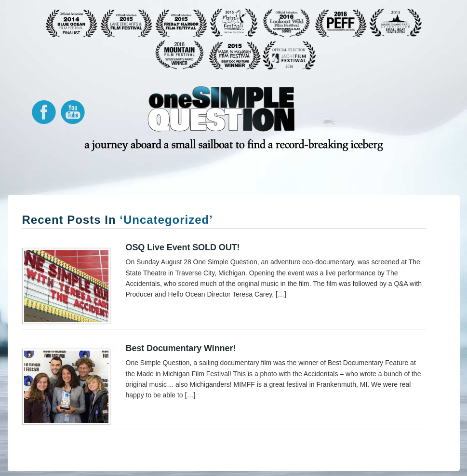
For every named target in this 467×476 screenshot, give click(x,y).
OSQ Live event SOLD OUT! (183, 247)
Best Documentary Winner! (181, 348)
